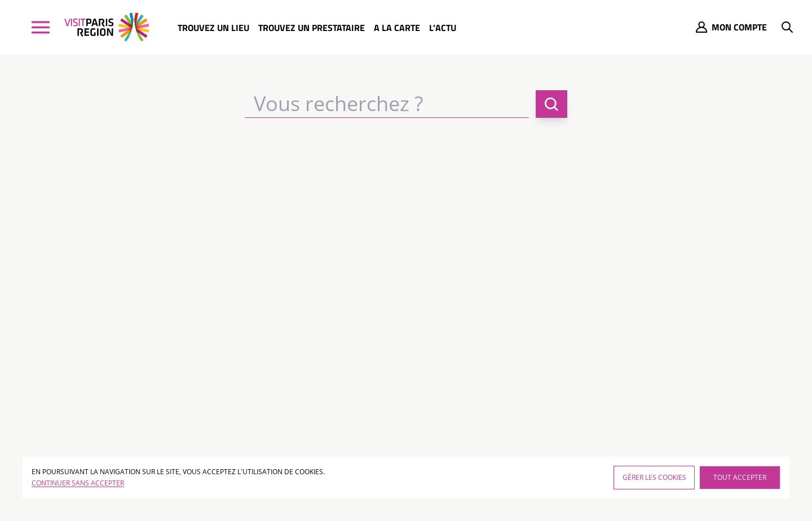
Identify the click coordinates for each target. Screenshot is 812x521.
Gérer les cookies (654, 477)
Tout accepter (740, 477)
